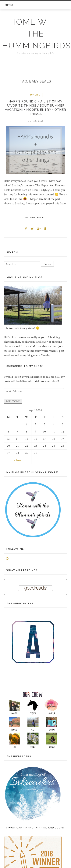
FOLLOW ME (13, 401)
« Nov (18, 460)
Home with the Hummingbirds (36, 34)
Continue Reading (36, 217)
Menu (9, 5)
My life (35, 95)
